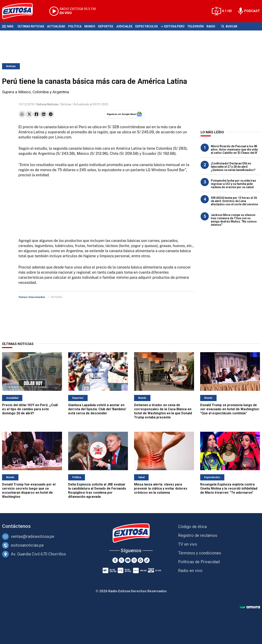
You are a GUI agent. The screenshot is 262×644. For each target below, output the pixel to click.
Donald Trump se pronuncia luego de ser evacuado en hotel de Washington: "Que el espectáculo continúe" (230, 409)
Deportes (106, 26)
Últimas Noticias (31, 26)
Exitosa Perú (174, 26)
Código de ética (192, 527)
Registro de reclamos (198, 535)
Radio (211, 26)
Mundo (90, 26)
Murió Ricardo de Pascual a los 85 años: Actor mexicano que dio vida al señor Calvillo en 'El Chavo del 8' (234, 149)
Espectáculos (147, 26)
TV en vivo (188, 544)
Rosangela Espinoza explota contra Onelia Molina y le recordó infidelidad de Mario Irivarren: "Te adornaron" (229, 488)
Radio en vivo (190, 571)
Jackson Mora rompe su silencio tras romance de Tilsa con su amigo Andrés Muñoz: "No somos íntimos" (234, 220)
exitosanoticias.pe (27, 545)
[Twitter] (121, 560)
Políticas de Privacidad (199, 562)
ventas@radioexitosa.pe (33, 536)
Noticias (11, 66)
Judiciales (124, 26)
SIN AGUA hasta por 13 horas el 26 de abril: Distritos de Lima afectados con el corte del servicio (234, 201)
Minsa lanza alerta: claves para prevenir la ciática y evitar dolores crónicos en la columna (161, 488)
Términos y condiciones (200, 553)
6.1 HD (227, 11)
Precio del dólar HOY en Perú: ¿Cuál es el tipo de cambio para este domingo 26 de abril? (30, 409)
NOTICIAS (56, 297)
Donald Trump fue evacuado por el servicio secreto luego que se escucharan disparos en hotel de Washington (29, 491)
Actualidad (56, 26)
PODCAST (252, 11)
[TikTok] (147, 560)
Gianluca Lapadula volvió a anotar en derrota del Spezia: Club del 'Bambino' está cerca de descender (97, 409)
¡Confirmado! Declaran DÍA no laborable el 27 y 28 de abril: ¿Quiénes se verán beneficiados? (233, 167)
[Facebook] (115, 560)
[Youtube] (128, 560)
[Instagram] (134, 560)
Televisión (195, 26)
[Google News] (141, 560)
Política (75, 26)
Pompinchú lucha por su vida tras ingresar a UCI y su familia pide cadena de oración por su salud (233, 184)
